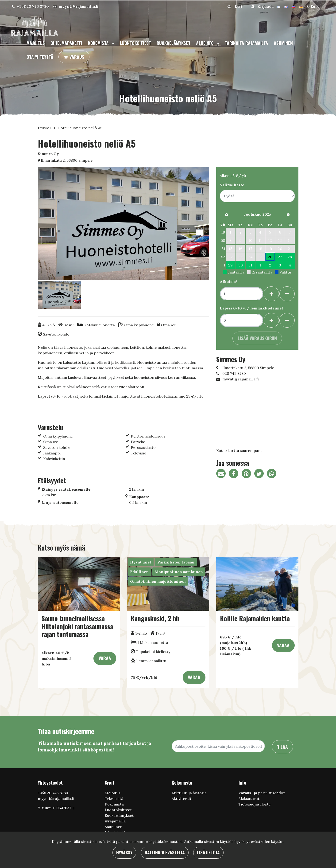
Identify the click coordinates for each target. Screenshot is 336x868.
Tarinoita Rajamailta (246, 43)
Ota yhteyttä (40, 57)
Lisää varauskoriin (257, 338)
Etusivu (45, 128)
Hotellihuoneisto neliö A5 (80, 128)
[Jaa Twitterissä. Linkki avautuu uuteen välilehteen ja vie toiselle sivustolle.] (261, 474)
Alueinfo (205, 43)
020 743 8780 (234, 373)
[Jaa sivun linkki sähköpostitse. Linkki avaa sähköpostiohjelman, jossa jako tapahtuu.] (223, 474)
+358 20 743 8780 (33, 6)
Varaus (77, 57)
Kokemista (99, 43)
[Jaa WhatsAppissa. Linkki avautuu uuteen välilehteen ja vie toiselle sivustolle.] (273, 474)
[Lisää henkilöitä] (271, 294)
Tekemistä (114, 798)
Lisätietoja (208, 852)
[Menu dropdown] (112, 43)
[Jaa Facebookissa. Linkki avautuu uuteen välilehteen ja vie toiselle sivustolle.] (235, 474)
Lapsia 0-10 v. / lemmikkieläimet (251, 308)
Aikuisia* (229, 282)
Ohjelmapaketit (66, 43)
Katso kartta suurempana (239, 450)
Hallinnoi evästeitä (165, 852)
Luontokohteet (135, 43)
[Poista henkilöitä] (287, 294)
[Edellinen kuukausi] (227, 215)
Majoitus (36, 43)
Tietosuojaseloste (255, 804)
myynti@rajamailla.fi (79, 6)
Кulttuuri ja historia (189, 793)
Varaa (105, 658)
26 (270, 257)
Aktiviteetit (182, 798)
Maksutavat (249, 798)
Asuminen (283, 43)
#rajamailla (115, 821)
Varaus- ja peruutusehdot (262, 793)
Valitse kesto (232, 185)
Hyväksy (124, 852)
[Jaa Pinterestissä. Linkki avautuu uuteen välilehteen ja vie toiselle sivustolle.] (248, 474)
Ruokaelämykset (174, 43)
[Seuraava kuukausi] (288, 215)
